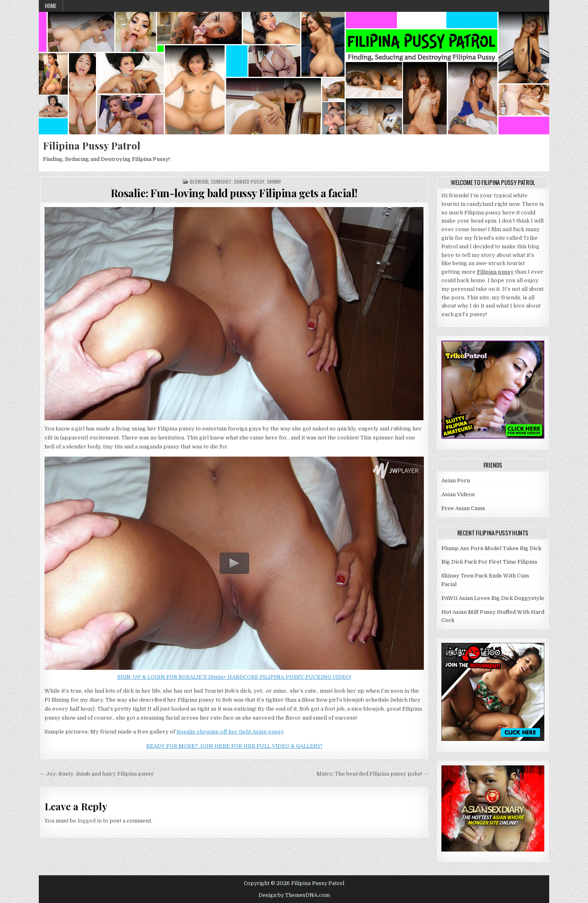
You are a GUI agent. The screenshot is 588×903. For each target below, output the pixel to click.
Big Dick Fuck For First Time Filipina (489, 562)
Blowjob (199, 182)
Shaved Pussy (249, 182)
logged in (90, 821)
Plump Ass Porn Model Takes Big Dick (491, 548)
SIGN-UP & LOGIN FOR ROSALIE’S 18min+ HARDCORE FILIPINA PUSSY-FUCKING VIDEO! (234, 677)
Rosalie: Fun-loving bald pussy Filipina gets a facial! (234, 193)
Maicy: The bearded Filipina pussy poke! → (373, 774)
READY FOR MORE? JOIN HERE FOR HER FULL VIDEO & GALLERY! (234, 746)
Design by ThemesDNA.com (294, 895)
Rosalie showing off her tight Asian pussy (230, 732)
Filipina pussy (495, 272)
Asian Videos (458, 494)
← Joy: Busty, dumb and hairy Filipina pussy (97, 774)
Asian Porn (456, 480)
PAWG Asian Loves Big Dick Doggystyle (493, 598)
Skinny (274, 182)
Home (51, 6)
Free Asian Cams (463, 508)
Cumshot (221, 182)
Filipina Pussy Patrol (92, 145)
